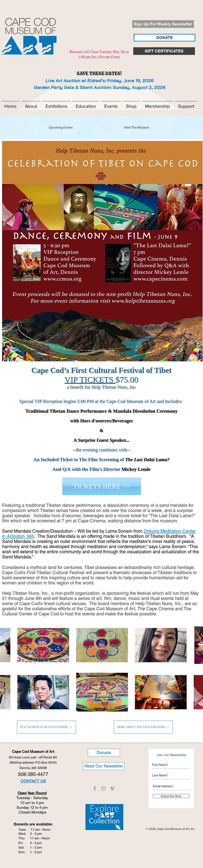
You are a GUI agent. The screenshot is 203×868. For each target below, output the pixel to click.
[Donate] (104, 753)
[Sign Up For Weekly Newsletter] (163, 24)
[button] (31, 104)
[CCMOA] (95, 789)
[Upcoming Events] (61, 128)
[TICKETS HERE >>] (102, 486)
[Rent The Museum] (137, 128)
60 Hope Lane (33, 757)
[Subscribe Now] (171, 796)
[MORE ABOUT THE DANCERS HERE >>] (143, 727)
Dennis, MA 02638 (33, 768)
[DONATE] (165, 38)
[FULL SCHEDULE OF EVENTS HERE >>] (46, 727)
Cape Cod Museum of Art (33, 752)
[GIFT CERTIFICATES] (164, 51)
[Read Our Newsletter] (104, 766)
